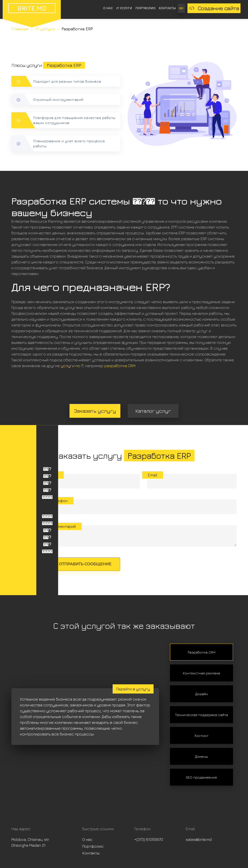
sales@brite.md (199, 839)
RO (181, 8)
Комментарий (63, 526)
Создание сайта (214, 8)
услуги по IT (72, 366)
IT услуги (124, 8)
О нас (108, 8)
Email (153, 475)
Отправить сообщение (85, 564)
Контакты (167, 8)
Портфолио (146, 8)
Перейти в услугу (133, 689)
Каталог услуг (153, 411)
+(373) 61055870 (149, 839)
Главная (20, 29)
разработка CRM (120, 366)
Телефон (59, 501)
